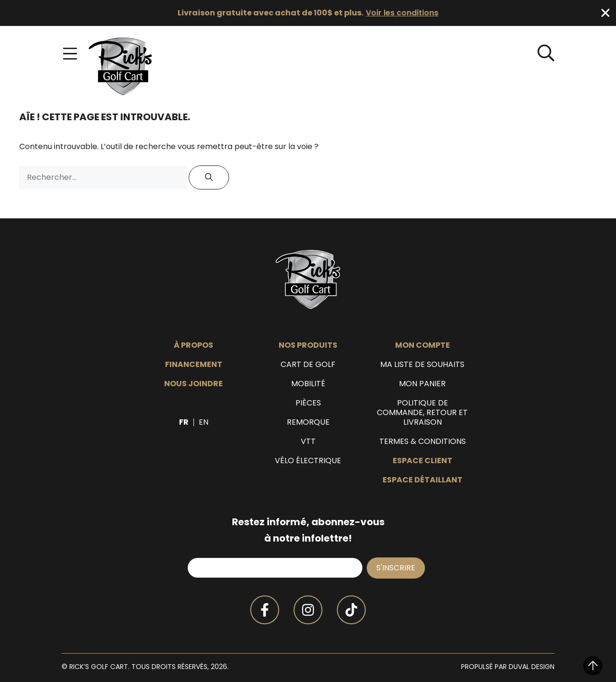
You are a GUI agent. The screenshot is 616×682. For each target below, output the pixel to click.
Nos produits (308, 345)
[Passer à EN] (204, 422)
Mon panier (422, 384)
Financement (194, 365)
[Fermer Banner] (605, 13)
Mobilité (308, 384)
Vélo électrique (308, 461)
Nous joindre (193, 384)
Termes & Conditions (423, 442)
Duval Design (532, 667)
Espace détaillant (423, 480)
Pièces (308, 403)
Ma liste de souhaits (422, 365)
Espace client (423, 461)
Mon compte (423, 345)
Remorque (308, 422)
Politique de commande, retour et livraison (422, 413)
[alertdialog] (308, 13)
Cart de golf (308, 365)
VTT (308, 442)
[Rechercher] (209, 177)
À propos (193, 345)
